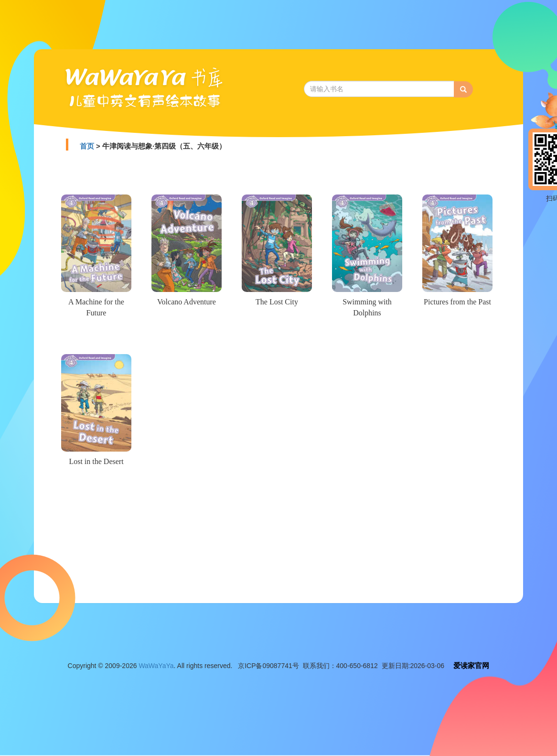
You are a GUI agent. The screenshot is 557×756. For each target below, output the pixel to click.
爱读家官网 (471, 665)
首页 (87, 146)
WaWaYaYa (156, 666)
